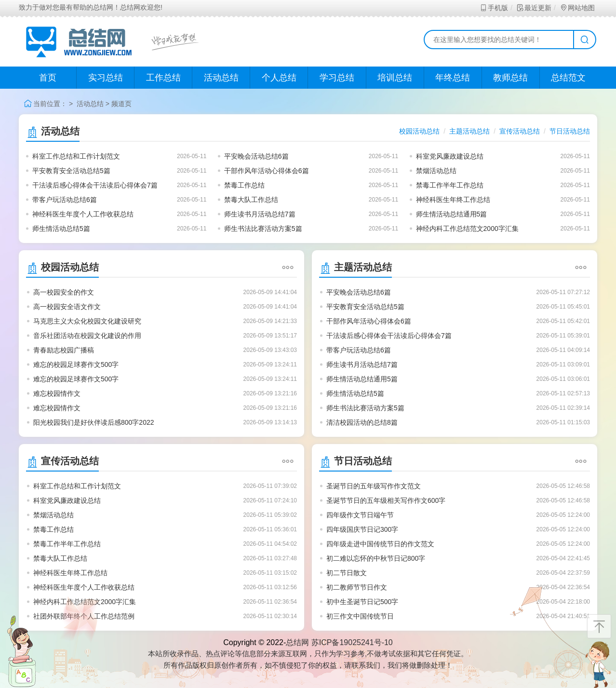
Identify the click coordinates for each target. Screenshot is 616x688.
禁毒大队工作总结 (251, 200)
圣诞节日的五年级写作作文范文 (374, 486)
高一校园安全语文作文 (67, 307)
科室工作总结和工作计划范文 (76, 156)
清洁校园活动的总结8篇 (362, 422)
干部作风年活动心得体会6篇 (267, 171)
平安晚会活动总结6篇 (256, 156)
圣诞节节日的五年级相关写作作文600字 (386, 500)
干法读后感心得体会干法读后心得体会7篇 (95, 185)
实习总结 (106, 78)
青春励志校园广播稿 (64, 350)
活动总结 (221, 78)
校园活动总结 (419, 131)
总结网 (297, 642)
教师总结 (510, 78)
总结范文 (568, 78)
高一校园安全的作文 (64, 292)
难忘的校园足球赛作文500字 (76, 364)
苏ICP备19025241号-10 (352, 642)
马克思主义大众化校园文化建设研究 (87, 321)
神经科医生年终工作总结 (453, 200)
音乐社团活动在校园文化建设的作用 (87, 336)
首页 (48, 78)
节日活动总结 (570, 131)
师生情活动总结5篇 (61, 229)
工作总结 (163, 78)
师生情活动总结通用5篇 (452, 214)
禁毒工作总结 (244, 185)
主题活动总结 (469, 131)
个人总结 (279, 78)
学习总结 (337, 78)
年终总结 (453, 78)
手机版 (494, 8)
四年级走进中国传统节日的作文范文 (380, 544)
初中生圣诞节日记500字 (362, 602)
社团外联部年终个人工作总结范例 (84, 616)
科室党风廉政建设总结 (450, 156)
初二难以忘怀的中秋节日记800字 (376, 558)
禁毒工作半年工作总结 (450, 185)
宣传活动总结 (520, 131)
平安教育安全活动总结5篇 (71, 171)
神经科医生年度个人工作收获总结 (83, 214)
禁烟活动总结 (436, 171)
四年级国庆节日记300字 (362, 529)
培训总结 (395, 78)
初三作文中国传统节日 (360, 616)
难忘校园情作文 (57, 393)
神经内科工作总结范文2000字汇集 (467, 229)
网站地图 (577, 8)
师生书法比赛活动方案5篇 (263, 229)
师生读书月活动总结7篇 (260, 214)
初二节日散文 (347, 573)
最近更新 (534, 8)
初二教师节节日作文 (357, 587)
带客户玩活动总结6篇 (65, 200)
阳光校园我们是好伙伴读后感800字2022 (94, 422)
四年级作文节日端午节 (360, 515)
